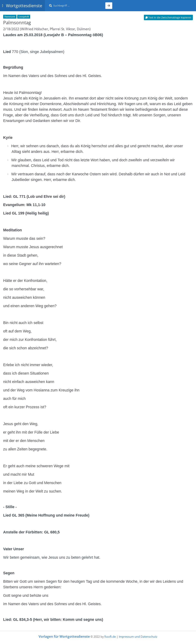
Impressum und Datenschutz (138, 637)
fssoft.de (110, 637)
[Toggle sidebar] (2, 6)
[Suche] (77, 6)
